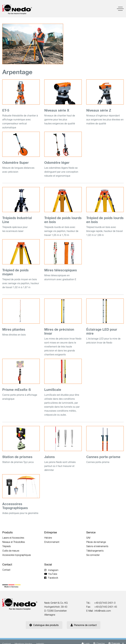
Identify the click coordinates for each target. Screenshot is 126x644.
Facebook (51, 578)
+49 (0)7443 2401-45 (106, 607)
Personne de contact (84, 625)
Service (91, 532)
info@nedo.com (103, 611)
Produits (7, 532)
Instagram (51, 570)
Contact (7, 564)
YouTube (51, 574)
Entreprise (51, 532)
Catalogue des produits (44, 625)
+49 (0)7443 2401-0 (105, 603)
